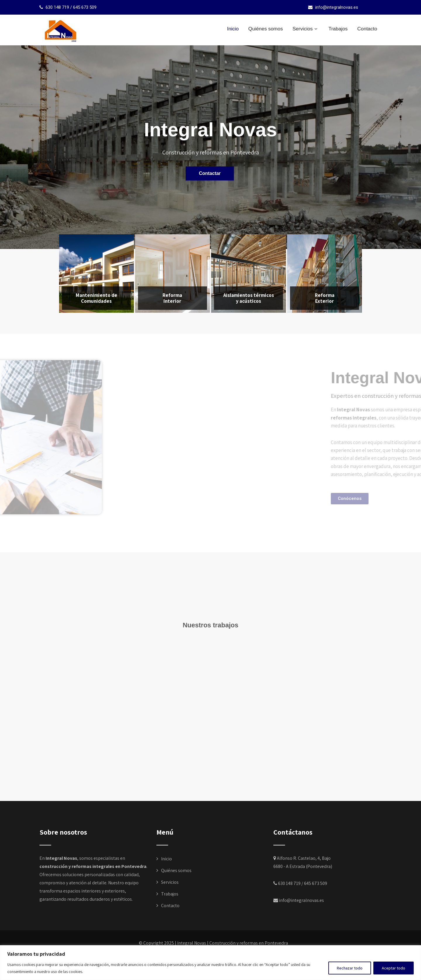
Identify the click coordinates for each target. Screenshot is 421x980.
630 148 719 (57, 7)
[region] (210, 963)
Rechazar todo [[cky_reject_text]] (350, 968)
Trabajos (338, 29)
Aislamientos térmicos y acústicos (249, 298)
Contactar (210, 173)
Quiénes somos (265, 29)
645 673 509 (85, 7)
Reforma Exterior (325, 298)
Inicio (233, 29)
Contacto (367, 29)
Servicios (306, 29)
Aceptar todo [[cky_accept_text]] (394, 968)
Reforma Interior (172, 298)
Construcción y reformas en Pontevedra (249, 943)
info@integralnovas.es (337, 7)
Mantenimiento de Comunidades (96, 298)
